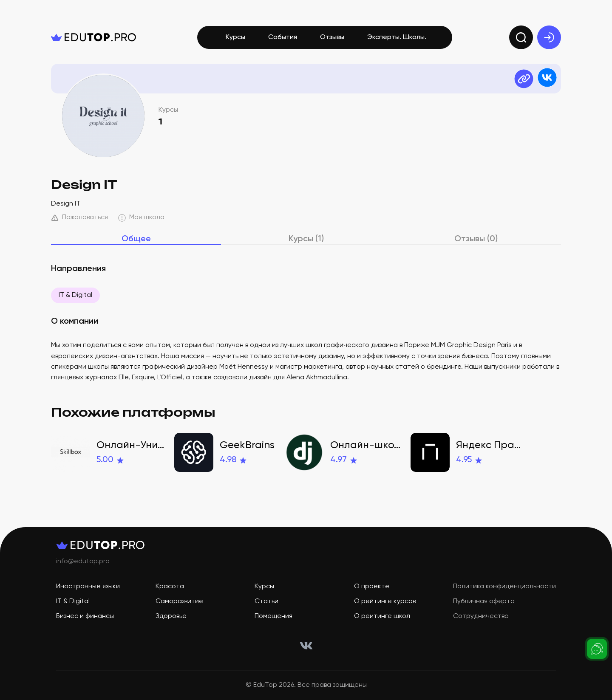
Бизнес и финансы (85, 616)
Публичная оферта (484, 601)
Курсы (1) (306, 239)
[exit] (549, 37)
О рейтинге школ (382, 616)
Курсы (235, 37)
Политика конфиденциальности (504, 587)
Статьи (266, 601)
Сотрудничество (481, 616)
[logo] (93, 37)
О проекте (372, 587)
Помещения (273, 616)
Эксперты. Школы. (397, 37)
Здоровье (171, 616)
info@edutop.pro (83, 562)
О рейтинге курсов (385, 601)
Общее (136, 239)
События (283, 37)
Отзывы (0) (476, 239)
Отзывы (332, 37)
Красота (170, 587)
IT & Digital (75, 295)
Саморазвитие (179, 601)
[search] (521, 37)
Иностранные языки (88, 587)
